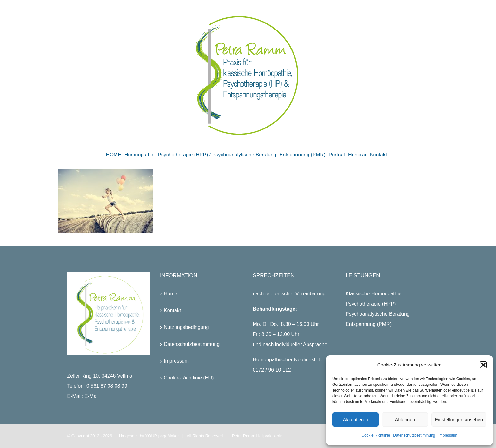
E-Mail (92, 396)
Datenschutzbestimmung (414, 435)
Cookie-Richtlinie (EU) (189, 378)
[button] (483, 365)
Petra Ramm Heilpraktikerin (257, 436)
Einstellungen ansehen (459, 420)
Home (171, 294)
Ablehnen (405, 420)
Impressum (448, 435)
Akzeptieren (355, 420)
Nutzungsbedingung (186, 327)
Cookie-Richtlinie (376, 435)
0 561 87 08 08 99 (107, 386)
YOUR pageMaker (162, 436)
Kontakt (172, 310)
